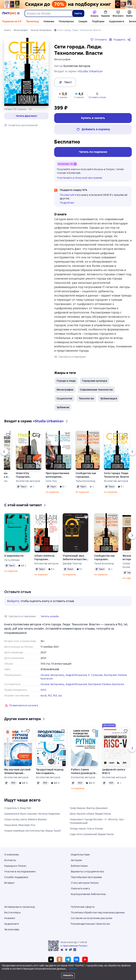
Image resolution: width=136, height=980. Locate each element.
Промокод (32, 21)
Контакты (10, 860)
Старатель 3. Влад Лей (18, 808)
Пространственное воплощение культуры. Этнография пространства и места (58, 475)
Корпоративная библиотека (88, 894)
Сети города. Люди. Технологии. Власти (117, 475)
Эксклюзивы (12, 929)
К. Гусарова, (96, 675)
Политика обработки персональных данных (98, 912)
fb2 (50, 696)
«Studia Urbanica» (90, 71)
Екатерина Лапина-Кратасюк (106, 684)
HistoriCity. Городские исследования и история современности (26, 475)
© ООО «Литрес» (68, 971)
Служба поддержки (16, 877)
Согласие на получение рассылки (92, 918)
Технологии (86, 398)
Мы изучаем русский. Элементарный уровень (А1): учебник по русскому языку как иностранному (18, 771)
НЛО (43, 690)
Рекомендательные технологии (90, 924)
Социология (65, 398)
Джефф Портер (72, 564)
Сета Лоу (51, 481)
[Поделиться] (130, 40)
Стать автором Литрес (85, 883)
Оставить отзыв (97, 97)
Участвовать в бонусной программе (79, 178)
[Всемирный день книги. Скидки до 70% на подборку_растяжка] (68, 4)
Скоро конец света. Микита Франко (26, 819)
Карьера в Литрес (15, 866)
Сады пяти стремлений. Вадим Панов (92, 834)
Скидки (83, 21)
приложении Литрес (75, 946)
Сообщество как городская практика (86, 475)
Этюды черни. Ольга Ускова (86, 829)
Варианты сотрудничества (87, 872)
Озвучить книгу (80, 888)
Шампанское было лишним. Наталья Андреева (32, 814)
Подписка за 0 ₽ (12, 21)
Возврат (9, 883)
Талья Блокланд (85, 481)
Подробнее (67, 203)
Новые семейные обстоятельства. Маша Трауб (32, 831)
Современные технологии (96, 390)
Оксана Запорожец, (53, 675)
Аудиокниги (12, 924)
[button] (26, 116)
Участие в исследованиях (20, 872)
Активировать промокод (19, 907)
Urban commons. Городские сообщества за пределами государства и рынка (45, 558)
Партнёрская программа (86, 877)
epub (44, 696)
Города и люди (66, 381)
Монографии (65, 390)
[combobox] (48, 13)
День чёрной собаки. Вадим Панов (90, 814)
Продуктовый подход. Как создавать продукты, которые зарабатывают (50, 771)
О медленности (14, 556)
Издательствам (80, 855)
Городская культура (95, 381)
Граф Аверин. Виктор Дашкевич (89, 808)
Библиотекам (79, 866)
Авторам (76, 860)
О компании (12, 855)
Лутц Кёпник (12, 560)
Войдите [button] (13, 601)
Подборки (98, 21)
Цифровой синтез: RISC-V (114, 771)
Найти (78, 13)
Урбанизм (63, 407)
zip (60, 696)
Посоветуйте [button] (68, 195)
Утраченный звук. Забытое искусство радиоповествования (76, 558)
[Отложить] (8, 435)
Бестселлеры (12, 912)
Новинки (49, 21)
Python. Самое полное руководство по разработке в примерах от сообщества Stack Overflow (84, 771)
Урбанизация (109, 398)
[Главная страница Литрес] (11, 13)
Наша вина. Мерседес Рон (20, 825)
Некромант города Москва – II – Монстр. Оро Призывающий (97, 821)
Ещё (112, 21)
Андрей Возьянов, (77, 675)
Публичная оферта (83, 907)
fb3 (55, 696)
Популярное (66, 21)
